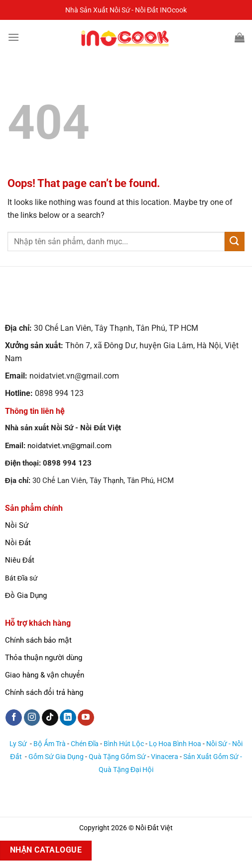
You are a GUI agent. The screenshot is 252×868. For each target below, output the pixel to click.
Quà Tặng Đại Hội (126, 770)
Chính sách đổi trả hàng (44, 692)
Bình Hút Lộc (124, 744)
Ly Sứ (19, 744)
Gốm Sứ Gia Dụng (56, 757)
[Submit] (235, 241)
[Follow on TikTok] (50, 718)
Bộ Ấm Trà (50, 744)
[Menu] (13, 37)
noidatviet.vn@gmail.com (69, 446)
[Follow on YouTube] (86, 718)
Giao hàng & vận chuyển (45, 675)
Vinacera (165, 757)
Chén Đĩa (85, 744)
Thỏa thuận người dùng (44, 658)
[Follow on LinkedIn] (68, 718)
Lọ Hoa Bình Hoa (175, 744)
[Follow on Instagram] (32, 718)
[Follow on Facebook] (14, 718)
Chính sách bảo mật (38, 640)
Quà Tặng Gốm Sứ (117, 757)
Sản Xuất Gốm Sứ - (213, 757)
